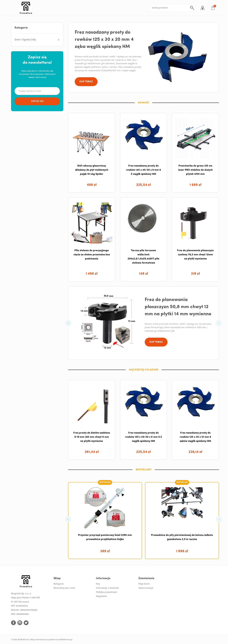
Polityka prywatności (106, 592)
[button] (37, 40)
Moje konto (144, 584)
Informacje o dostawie (107, 588)
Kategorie (59, 584)
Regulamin (101, 596)
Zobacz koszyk (146, 588)
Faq (98, 584)
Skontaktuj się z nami (64, 588)
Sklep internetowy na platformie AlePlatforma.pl (51, 640)
